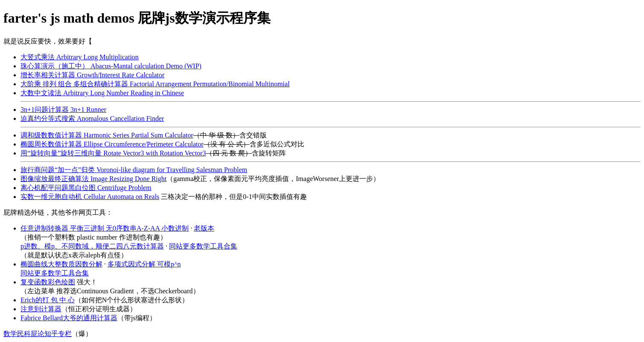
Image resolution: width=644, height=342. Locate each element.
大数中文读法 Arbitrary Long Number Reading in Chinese (102, 93)
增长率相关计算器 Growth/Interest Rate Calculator (92, 75)
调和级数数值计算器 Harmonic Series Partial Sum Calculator (107, 135)
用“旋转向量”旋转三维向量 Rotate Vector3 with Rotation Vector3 (113, 153)
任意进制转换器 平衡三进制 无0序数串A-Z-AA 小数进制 (105, 228)
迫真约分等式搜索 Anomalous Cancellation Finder (92, 118)
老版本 (204, 228)
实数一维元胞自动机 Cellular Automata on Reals (90, 197)
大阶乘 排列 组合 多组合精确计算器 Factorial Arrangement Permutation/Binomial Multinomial (155, 84)
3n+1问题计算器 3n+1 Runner (63, 110)
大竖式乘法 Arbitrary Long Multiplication (80, 57)
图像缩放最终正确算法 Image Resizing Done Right (93, 179)
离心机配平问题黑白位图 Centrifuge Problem (86, 188)
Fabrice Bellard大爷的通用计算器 (69, 318)
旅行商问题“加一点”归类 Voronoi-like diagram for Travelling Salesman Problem (134, 170)
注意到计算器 (41, 309)
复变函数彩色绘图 (48, 282)
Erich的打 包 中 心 (48, 300)
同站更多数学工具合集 (203, 246)
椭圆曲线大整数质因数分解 (61, 264)
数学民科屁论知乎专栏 (38, 334)
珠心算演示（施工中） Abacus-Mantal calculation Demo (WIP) (111, 66)
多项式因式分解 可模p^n (144, 264)
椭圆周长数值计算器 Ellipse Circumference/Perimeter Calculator (112, 144)
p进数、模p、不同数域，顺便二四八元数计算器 (92, 246)
